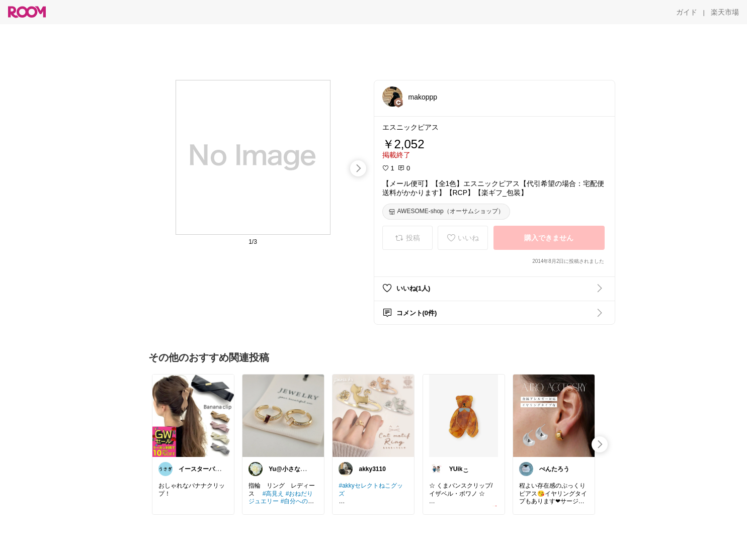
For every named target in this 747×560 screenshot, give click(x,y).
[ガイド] (687, 12)
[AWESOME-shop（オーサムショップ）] (446, 212)
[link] (193, 415)
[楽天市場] (725, 12)
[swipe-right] (358, 168)
